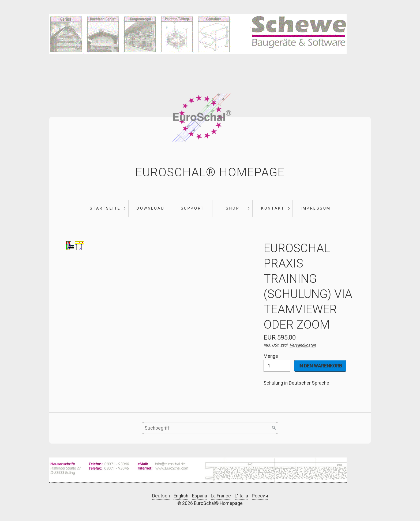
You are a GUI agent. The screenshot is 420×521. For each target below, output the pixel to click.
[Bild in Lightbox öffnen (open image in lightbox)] (198, 470)
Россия (260, 496)
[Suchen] (274, 428)
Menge (277, 362)
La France (221, 496)
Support (193, 208)
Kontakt (273, 208)
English (181, 496)
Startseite (105, 208)
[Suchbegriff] (210, 428)
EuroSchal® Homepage (210, 172)
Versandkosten (303, 345)
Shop (233, 208)
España (200, 496)
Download (151, 208)
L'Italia (241, 496)
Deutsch (161, 496)
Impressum (316, 208)
